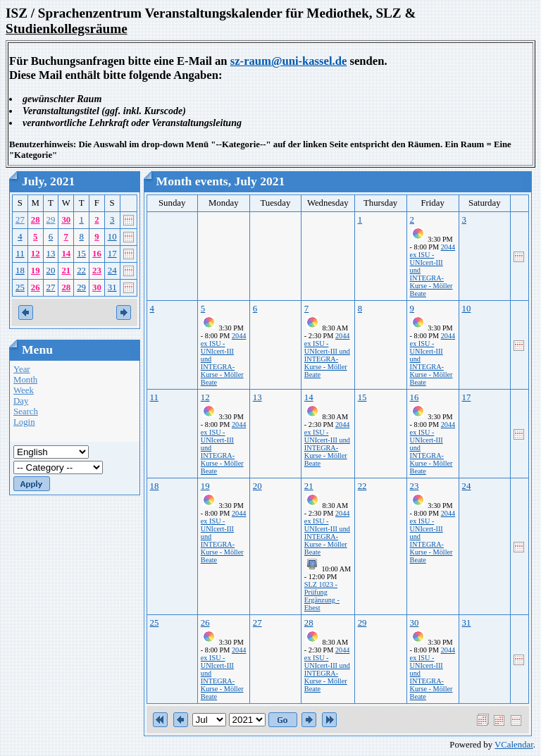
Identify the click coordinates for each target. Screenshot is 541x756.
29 (51, 220)
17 (112, 254)
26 (36, 287)
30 (66, 220)
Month (25, 380)
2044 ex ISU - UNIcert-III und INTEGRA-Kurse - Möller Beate (327, 355)
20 (51, 271)
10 (112, 237)
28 (36, 220)
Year (22, 369)
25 (20, 287)
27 (20, 220)
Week (24, 390)
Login (24, 422)
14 (66, 254)
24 (112, 271)
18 (20, 271)
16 (97, 254)
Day (21, 401)
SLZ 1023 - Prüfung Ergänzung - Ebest (322, 596)
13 (51, 254)
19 (36, 271)
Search (26, 411)
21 (66, 271)
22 (81, 271)
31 (112, 287)
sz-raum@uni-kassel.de (289, 61)
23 (97, 271)
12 (36, 254)
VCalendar (514, 745)
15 (81, 254)
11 (20, 254)
